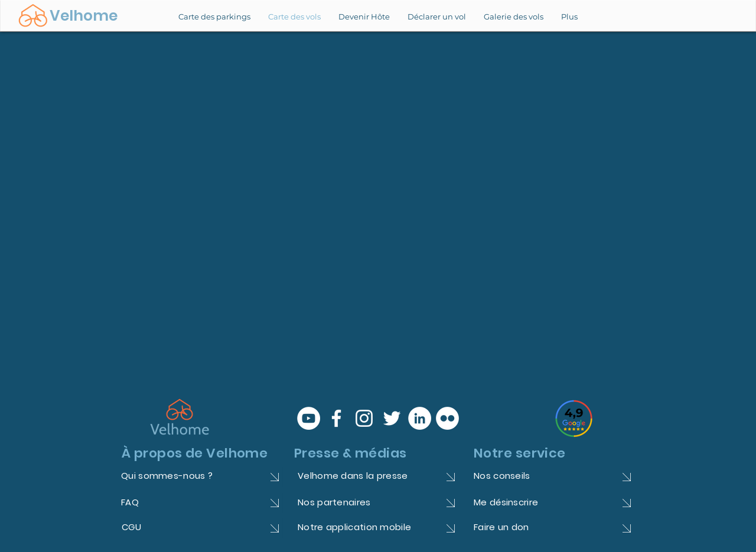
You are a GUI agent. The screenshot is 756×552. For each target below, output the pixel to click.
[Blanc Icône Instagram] (364, 418)
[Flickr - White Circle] (447, 418)
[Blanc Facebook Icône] (336, 418)
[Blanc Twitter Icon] (392, 418)
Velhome (84, 16)
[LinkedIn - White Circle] (420, 418)
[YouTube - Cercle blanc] (309, 418)
